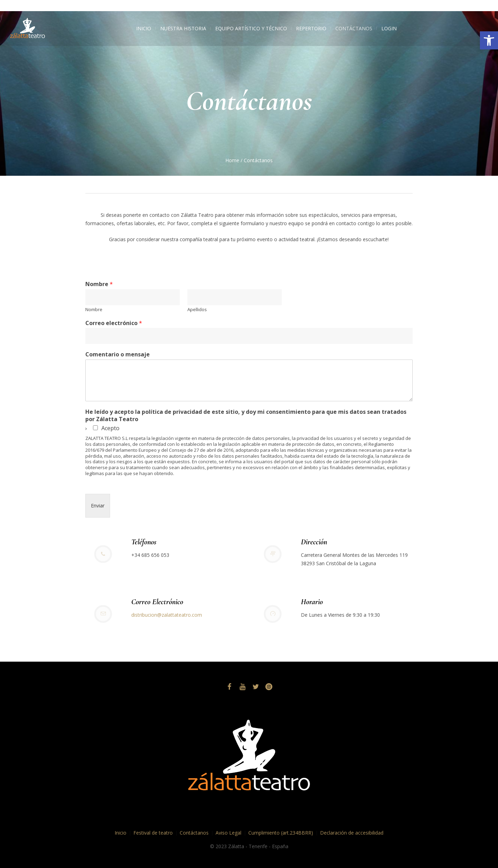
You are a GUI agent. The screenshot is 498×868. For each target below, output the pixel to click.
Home (232, 160)
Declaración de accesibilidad (352, 833)
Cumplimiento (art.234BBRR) (281, 833)
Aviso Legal (228, 833)
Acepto (110, 428)
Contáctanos (194, 833)
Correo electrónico (114, 323)
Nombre (99, 284)
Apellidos (197, 310)
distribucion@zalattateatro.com (167, 615)
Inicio (120, 833)
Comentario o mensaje (118, 354)
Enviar (98, 506)
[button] (489, 40)
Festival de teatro (153, 833)
